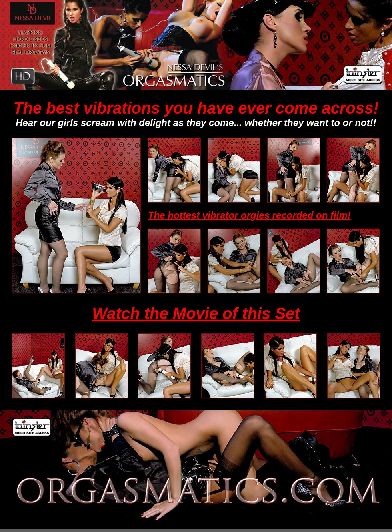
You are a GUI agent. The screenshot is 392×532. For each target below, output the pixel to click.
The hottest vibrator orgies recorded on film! (249, 215)
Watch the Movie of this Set (196, 313)
